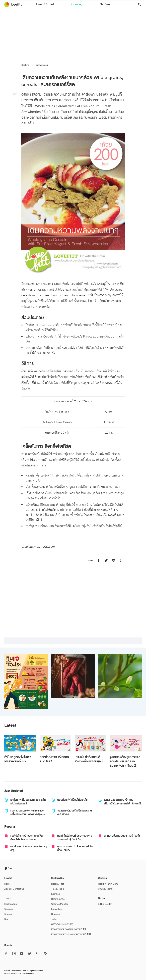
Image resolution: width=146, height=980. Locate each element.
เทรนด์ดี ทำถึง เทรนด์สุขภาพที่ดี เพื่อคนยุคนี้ (89, 759)
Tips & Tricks (58, 889)
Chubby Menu (105, 889)
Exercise (56, 894)
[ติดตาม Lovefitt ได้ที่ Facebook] (7, 954)
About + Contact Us (14, 889)
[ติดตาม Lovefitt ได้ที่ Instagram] (14, 954)
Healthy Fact (58, 884)
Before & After (58, 899)
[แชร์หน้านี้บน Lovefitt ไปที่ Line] (114, 561)
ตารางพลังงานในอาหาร (62, 924)
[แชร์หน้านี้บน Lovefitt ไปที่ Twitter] (106, 561)
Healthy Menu (41, 65)
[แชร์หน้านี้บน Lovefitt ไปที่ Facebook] (99, 561)
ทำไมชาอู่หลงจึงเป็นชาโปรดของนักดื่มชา (18, 759)
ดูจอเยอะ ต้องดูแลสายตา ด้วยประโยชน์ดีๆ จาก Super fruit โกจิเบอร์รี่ (125, 761)
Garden (91, 5)
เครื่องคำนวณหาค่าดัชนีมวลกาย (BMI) (69, 929)
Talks (54, 919)
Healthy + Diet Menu (108, 884)
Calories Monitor (60, 904)
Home (7, 884)
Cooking (76, 5)
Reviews (55, 914)
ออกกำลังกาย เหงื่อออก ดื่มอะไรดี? (54, 759)
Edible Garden (105, 904)
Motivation (57, 909)
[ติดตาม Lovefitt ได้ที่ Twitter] (30, 954)
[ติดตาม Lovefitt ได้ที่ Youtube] (22, 954)
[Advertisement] (73, 34)
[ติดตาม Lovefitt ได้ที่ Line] (45, 954)
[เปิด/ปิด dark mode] (9, 868)
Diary (7, 919)
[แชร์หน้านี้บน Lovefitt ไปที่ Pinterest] (121, 561)
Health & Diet (59, 5)
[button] (138, 5)
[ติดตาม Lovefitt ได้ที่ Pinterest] (37, 954)
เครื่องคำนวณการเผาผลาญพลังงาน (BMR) (71, 934)
